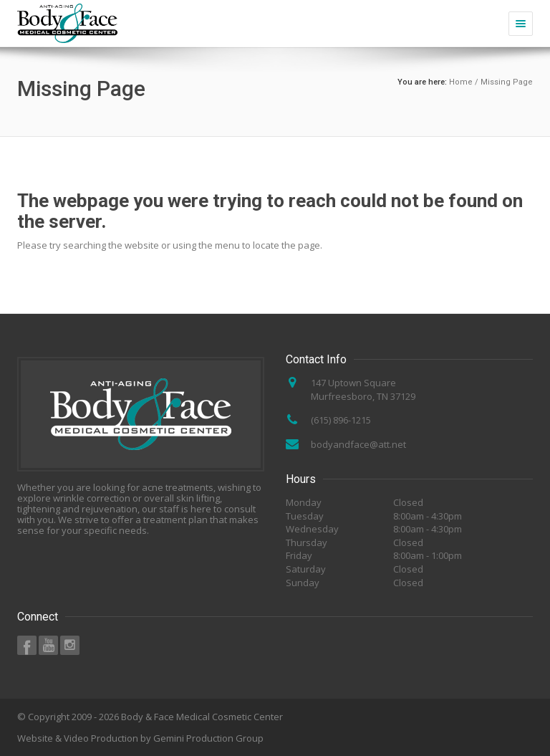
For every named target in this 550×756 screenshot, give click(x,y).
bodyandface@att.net (358, 444)
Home (461, 82)
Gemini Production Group (208, 738)
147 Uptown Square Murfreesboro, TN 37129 (363, 389)
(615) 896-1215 (341, 420)
